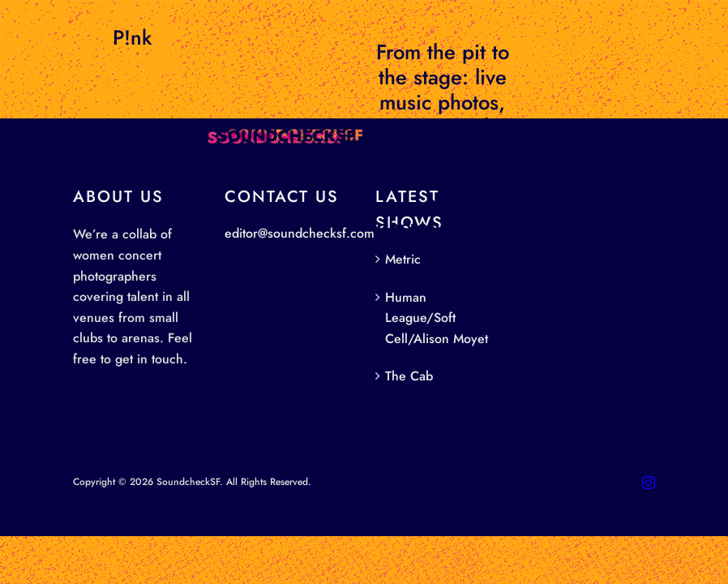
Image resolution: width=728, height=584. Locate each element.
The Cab (409, 376)
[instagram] (649, 483)
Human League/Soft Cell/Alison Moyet (437, 318)
